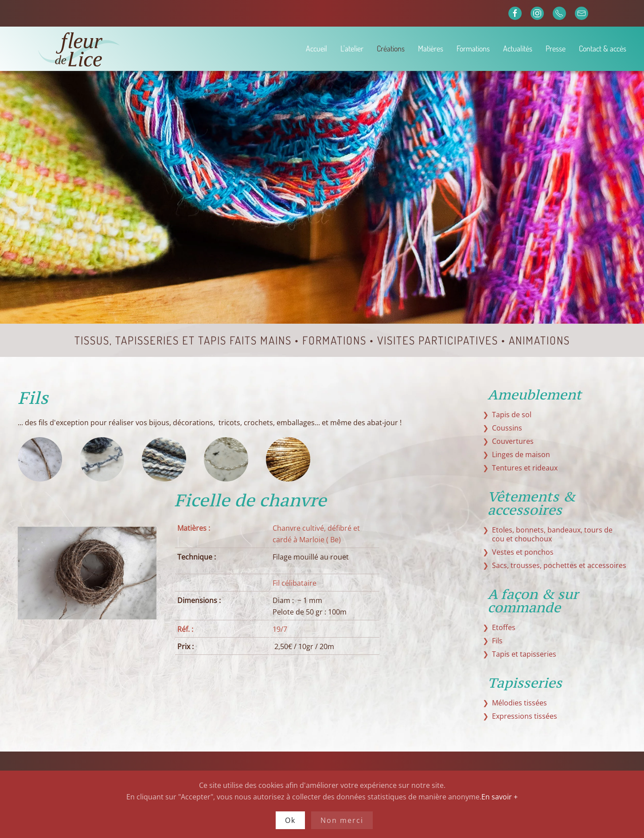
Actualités (518, 48)
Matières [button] (431, 48)
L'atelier (352, 48)
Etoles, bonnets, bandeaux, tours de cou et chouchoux (552, 534)
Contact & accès (603, 48)
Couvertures (513, 441)
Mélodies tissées (519, 703)
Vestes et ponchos (523, 552)
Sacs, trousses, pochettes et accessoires (559, 565)
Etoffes (504, 627)
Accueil (316, 48)
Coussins (507, 428)
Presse (556, 48)
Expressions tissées (525, 716)
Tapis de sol (512, 415)
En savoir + (500, 797)
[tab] (40, 459)
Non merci (342, 820)
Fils (497, 641)
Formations (473, 48)
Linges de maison (521, 454)
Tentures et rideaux (525, 468)
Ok (290, 820)
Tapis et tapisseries (524, 654)
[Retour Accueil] (110, 49)
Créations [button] (391, 48)
